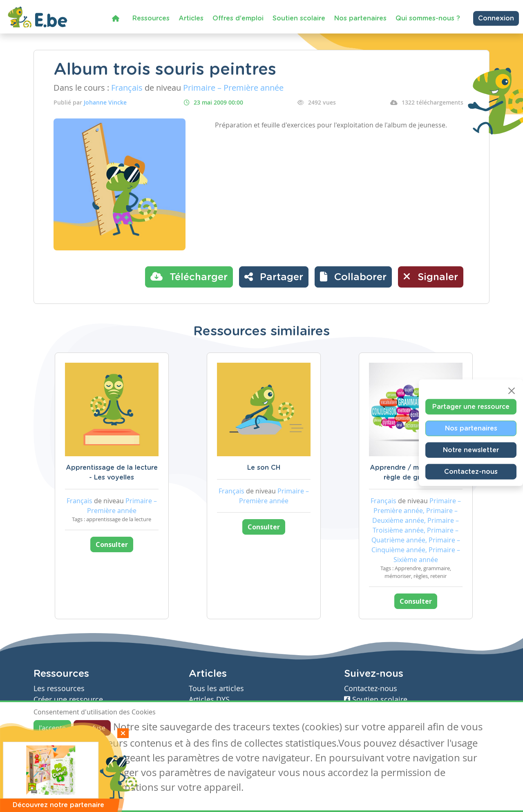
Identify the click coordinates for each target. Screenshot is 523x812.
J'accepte (52, 728)
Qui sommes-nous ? (428, 18)
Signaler (431, 277)
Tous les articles (216, 688)
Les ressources (59, 688)
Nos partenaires (360, 18)
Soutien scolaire (299, 18)
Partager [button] (274, 277)
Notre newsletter (471, 450)
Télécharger (189, 277)
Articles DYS (209, 699)
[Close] (512, 391)
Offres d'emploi (238, 18)
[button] (353, 277)
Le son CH (264, 468)
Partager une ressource (471, 407)
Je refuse (92, 728)
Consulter (112, 544)
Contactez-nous (471, 472)
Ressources (151, 18)
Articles (191, 18)
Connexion (496, 18)
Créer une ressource (68, 699)
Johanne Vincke (105, 102)
